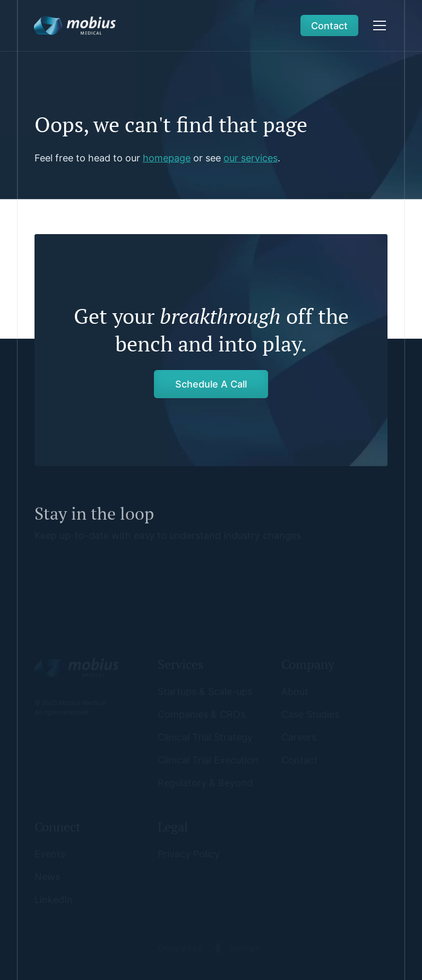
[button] (377, 25)
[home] (75, 25)
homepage (167, 158)
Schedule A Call (211, 384)
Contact (329, 26)
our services (251, 158)
